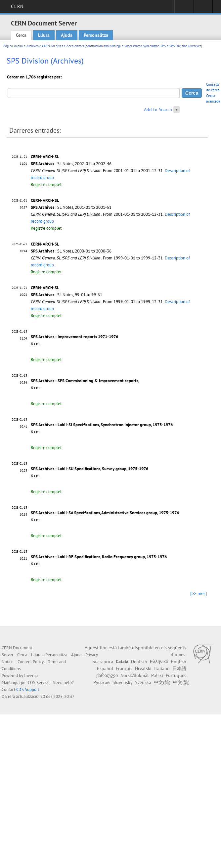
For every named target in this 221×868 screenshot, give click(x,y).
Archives (32, 46)
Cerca (21, 35)
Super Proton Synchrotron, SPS (145, 46)
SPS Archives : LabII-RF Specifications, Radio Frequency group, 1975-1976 (99, 557)
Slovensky (122, 682)
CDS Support (28, 689)
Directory (203, 9)
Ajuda (67, 35)
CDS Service (39, 683)
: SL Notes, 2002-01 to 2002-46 (71, 164)
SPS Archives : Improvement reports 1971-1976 (74, 337)
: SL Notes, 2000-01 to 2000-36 (71, 251)
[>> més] (199, 593)
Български (103, 662)
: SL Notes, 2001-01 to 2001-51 (71, 207)
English (179, 662)
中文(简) (162, 682)
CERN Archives (52, 46)
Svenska (143, 682)
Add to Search (158, 110)
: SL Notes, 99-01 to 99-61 (66, 295)
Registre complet (46, 184)
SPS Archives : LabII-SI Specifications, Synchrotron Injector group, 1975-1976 (102, 425)
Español (105, 668)
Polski (157, 675)
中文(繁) (181, 682)
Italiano (162, 668)
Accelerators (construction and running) (94, 46)
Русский (102, 682)
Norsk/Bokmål (134, 675)
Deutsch (139, 662)
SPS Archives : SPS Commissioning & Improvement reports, (85, 381)
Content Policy (31, 662)
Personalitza (96, 35)
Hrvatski (143, 668)
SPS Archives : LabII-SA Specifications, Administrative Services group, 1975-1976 (105, 513)
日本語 (179, 668)
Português (176, 675)
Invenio (31, 676)
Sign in (184, 9)
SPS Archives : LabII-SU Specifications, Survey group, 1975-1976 (89, 469)
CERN (17, 6)
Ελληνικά (159, 662)
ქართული (107, 675)
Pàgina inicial (13, 46)
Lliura (44, 35)
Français (124, 668)
